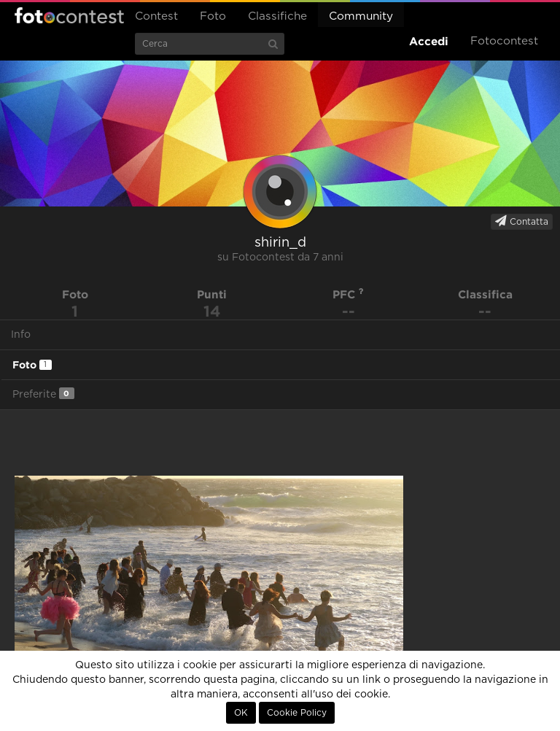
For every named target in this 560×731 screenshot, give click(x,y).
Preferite (43, 394)
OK (241, 713)
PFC (348, 294)
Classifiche (277, 16)
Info (21, 335)
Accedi (429, 41)
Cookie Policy (297, 713)
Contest (156, 16)
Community (361, 16)
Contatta (522, 221)
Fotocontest (69, 15)
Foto (213, 16)
